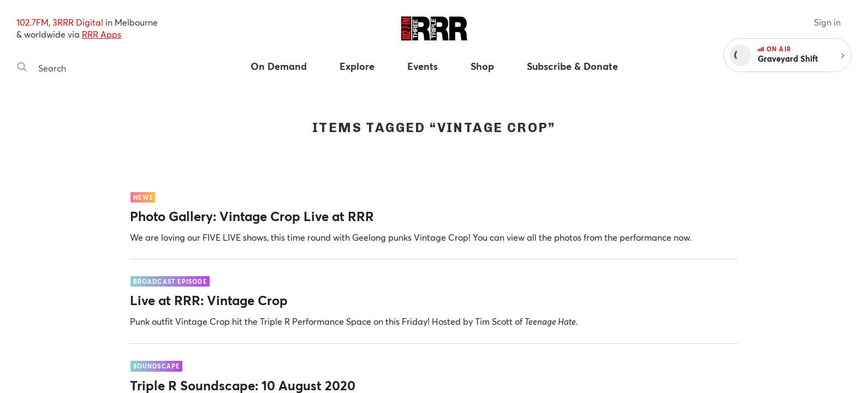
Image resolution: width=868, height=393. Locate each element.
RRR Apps (102, 34)
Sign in (827, 22)
